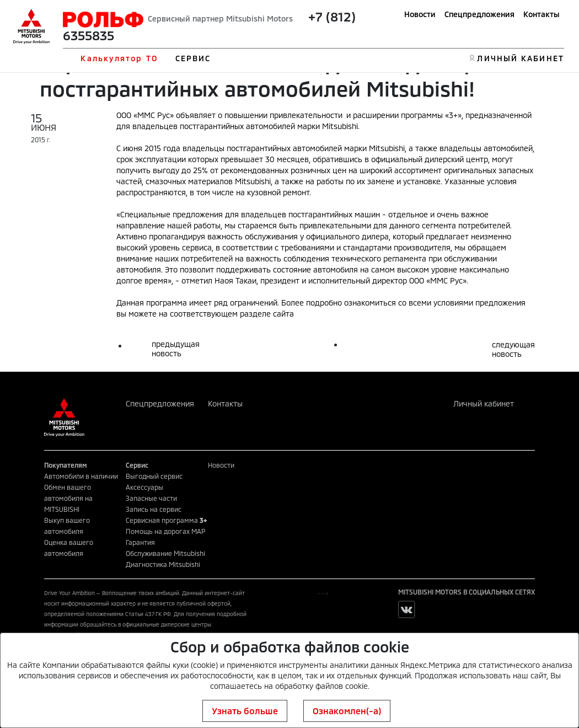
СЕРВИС (193, 58)
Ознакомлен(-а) (347, 711)
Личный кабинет (484, 403)
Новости (420, 14)
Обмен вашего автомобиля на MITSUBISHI (68, 498)
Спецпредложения (479, 14)
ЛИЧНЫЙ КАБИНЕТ (520, 58)
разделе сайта (267, 314)
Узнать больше (245, 711)
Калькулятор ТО (119, 58)
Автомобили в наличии (81, 476)
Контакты (542, 14)
